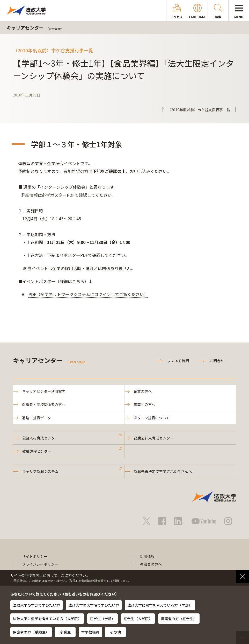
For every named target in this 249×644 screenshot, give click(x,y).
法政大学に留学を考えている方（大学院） (47, 619)
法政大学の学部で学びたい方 (36, 605)
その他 (115, 632)
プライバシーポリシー (40, 564)
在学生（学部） (102, 619)
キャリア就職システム (40, 471)
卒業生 (65, 632)
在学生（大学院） (138, 619)
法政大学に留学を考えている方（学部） (160, 605)
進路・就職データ (36, 418)
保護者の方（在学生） (179, 619)
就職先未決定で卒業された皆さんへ (163, 471)
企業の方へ (143, 391)
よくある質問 (178, 361)
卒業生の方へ (144, 404)
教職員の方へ (151, 564)
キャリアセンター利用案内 (44, 391)
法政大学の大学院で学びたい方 (94, 605)
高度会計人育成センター (154, 438)
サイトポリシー (35, 556)
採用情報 (147, 556)
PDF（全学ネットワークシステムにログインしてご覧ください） (88, 294)
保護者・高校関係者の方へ (44, 404)
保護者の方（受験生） (31, 632)
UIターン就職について (152, 418)
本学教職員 (90, 632)
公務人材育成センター (40, 438)
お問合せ (217, 361)
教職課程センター (37, 451)
